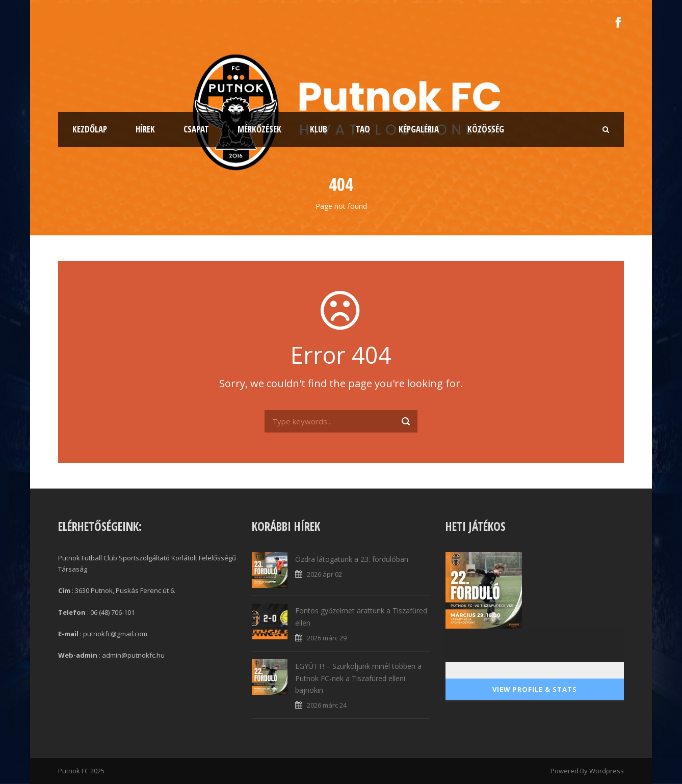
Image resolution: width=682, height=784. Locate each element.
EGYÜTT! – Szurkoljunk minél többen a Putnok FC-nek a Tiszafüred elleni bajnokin (358, 678)
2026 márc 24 (327, 705)
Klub (319, 129)
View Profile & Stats (535, 689)
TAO (363, 129)
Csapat (196, 129)
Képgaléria (419, 129)
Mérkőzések (259, 129)
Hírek (145, 129)
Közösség (486, 129)
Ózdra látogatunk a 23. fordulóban (352, 559)
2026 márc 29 (327, 638)
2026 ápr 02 (324, 574)
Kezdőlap (90, 129)
